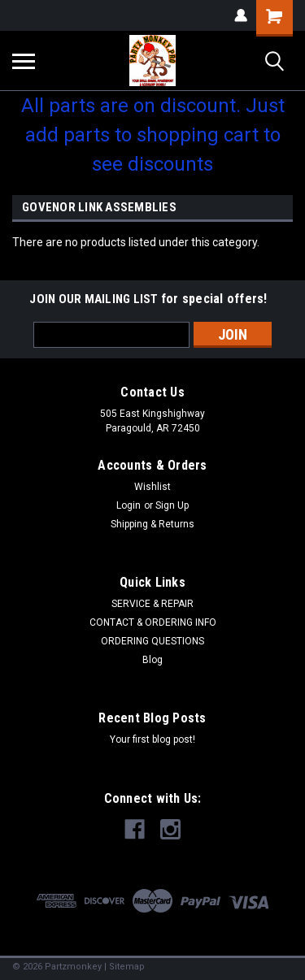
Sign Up (172, 505)
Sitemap (127, 967)
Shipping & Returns (152, 524)
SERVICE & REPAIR (152, 604)
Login (129, 505)
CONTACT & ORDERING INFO (153, 622)
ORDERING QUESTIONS (152, 641)
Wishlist (152, 487)
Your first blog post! (152, 739)
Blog (152, 660)
